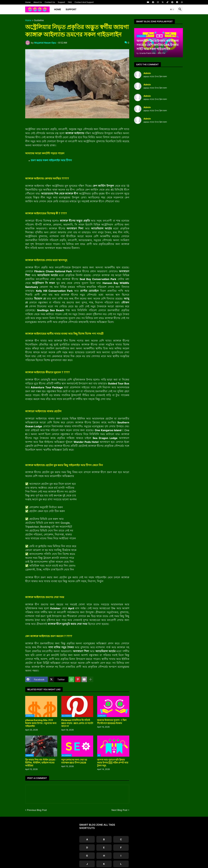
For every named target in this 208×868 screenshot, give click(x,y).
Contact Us (50, 2)
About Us (38, 2)
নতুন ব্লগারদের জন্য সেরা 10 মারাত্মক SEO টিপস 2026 (74, 761)
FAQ (70, 2)
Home (28, 2)
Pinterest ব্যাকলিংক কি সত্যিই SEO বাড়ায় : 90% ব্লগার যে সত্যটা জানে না (77, 723)
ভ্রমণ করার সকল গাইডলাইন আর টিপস (51, 160)
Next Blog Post (119, 810)
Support (61, 2)
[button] (172, 9)
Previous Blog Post (37, 810)
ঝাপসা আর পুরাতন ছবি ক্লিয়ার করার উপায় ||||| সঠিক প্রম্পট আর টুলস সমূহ (113, 763)
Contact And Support (84, 2)
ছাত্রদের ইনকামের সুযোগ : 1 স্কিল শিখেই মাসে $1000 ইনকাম (112, 721)
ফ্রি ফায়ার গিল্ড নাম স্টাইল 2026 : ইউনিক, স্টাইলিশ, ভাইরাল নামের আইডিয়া (41, 763)
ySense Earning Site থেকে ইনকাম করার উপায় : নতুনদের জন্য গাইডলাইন (41, 723)
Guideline (39, 20)
